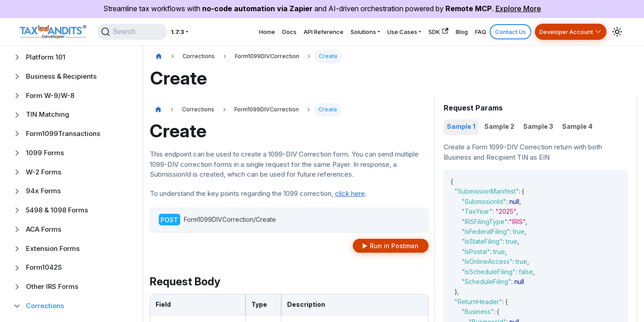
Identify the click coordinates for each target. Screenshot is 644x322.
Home (197, 34)
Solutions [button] (315, 34)
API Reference (267, 34)
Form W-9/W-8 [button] (50, 95)
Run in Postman (394, 246)
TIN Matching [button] (48, 114)
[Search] (117, 34)
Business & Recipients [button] (61, 76)
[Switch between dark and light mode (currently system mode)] (617, 34)
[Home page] (159, 57)
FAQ (461, 34)
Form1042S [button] (44, 267)
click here (350, 193)
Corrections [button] (45, 306)
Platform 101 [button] (46, 57)
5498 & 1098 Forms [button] (57, 210)
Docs (225, 34)
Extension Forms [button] (53, 248)
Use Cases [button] (363, 34)
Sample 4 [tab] (577, 126)
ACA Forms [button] (44, 229)
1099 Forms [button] (45, 153)
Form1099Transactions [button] (63, 133)
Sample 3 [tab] (538, 126)
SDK (407, 34)
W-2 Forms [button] (44, 172)
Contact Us (496, 34)
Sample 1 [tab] (461, 126)
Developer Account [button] (560, 34)
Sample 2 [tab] (499, 126)
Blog (436, 34)
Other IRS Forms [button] (52, 286)
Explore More (518, 8)
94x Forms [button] (43, 191)
